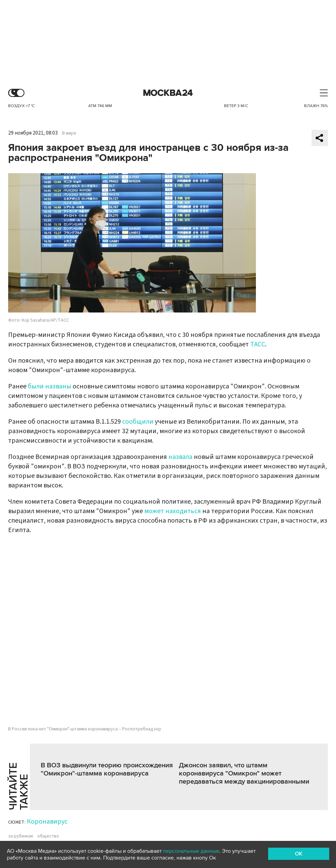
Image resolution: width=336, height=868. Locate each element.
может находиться (173, 511)
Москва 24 (168, 93)
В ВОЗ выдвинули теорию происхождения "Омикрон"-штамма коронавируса (107, 769)
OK (299, 854)
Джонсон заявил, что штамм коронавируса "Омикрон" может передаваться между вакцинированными (244, 773)
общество (48, 836)
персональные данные (191, 851)
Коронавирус (47, 822)
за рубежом (21, 836)
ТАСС (258, 344)
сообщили (138, 422)
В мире (69, 133)
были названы (50, 386)
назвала (180, 457)
